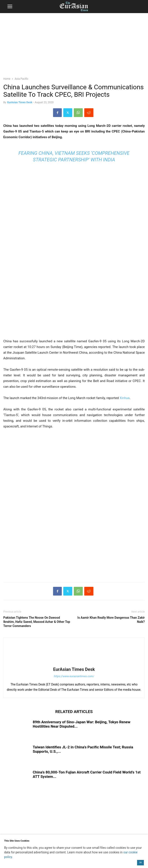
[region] (74, 47)
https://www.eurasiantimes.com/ (74, 676)
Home (7, 79)
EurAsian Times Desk (20, 102)
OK (141, 863)
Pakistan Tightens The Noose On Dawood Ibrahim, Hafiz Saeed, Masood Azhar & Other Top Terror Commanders (37, 622)
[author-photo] (74, 663)
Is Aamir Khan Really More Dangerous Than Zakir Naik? (111, 620)
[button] (10, 7)
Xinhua (125, 398)
